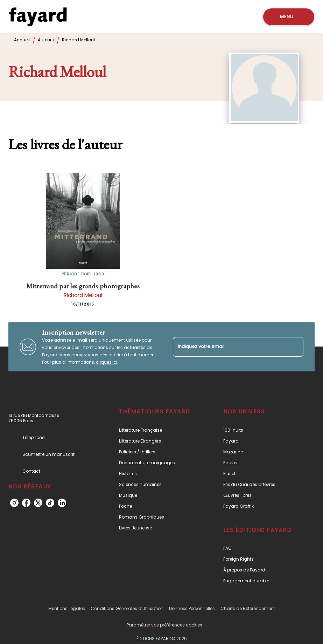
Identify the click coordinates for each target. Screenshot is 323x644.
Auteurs (46, 40)
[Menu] (289, 17)
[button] (156, 430)
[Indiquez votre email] (230, 347)
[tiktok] (50, 503)
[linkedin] (62, 503)
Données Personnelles (192, 608)
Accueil (22, 40)
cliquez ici (107, 362)
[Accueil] (38, 17)
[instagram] (14, 503)
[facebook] (26, 503)
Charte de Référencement (248, 608)
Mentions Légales (67, 608)
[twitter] (38, 503)
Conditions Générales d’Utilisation (127, 608)
